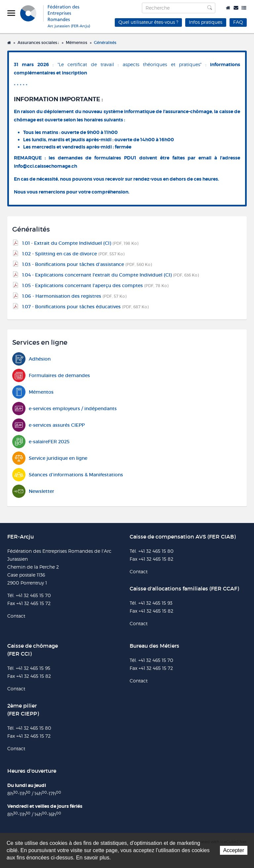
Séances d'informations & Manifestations (68, 475)
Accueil (228, 8)
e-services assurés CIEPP (48, 425)
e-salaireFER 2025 (41, 442)
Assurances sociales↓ (38, 43)
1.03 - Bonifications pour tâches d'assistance (87, 264)
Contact (236, 8)
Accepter (234, 850)
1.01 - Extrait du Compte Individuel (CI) (80, 243)
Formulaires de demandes (51, 376)
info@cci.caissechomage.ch (45, 166)
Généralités (105, 43)
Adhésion (31, 359)
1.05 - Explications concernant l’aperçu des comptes (95, 285)
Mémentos (77, 43)
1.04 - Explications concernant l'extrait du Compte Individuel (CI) (110, 275)
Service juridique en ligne (50, 458)
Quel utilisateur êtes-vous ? (148, 22)
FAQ (238, 22)
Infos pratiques (206, 22)
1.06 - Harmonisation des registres (74, 296)
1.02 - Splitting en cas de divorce (73, 254)
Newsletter (33, 491)
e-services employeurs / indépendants (64, 409)
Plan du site (244, 8)
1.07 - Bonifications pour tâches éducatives (85, 307)
